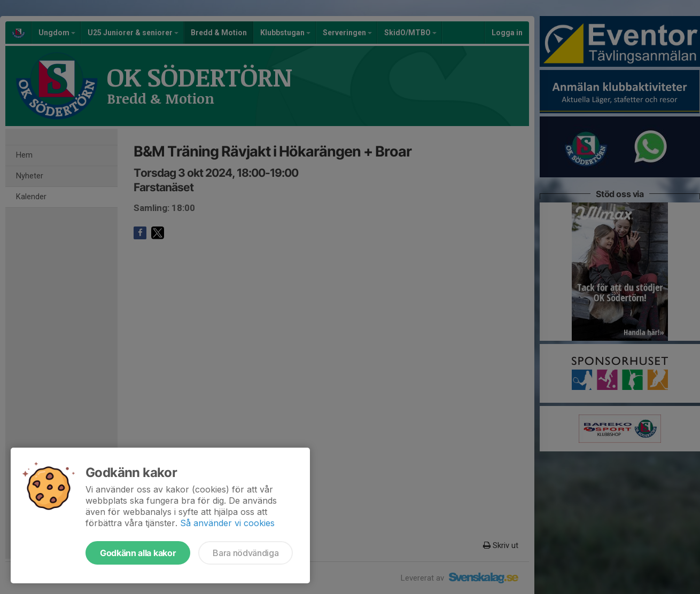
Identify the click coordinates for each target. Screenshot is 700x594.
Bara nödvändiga (246, 553)
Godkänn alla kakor (138, 553)
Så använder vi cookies (227, 523)
